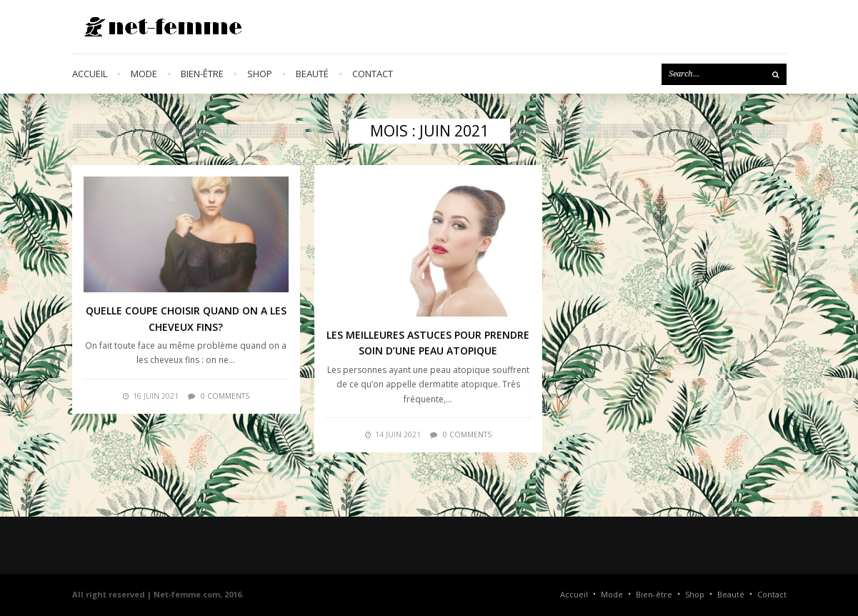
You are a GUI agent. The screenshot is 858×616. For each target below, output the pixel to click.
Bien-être (202, 74)
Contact (373, 74)
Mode (144, 74)
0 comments (225, 396)
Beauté (312, 74)
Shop (260, 74)
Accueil (90, 74)
